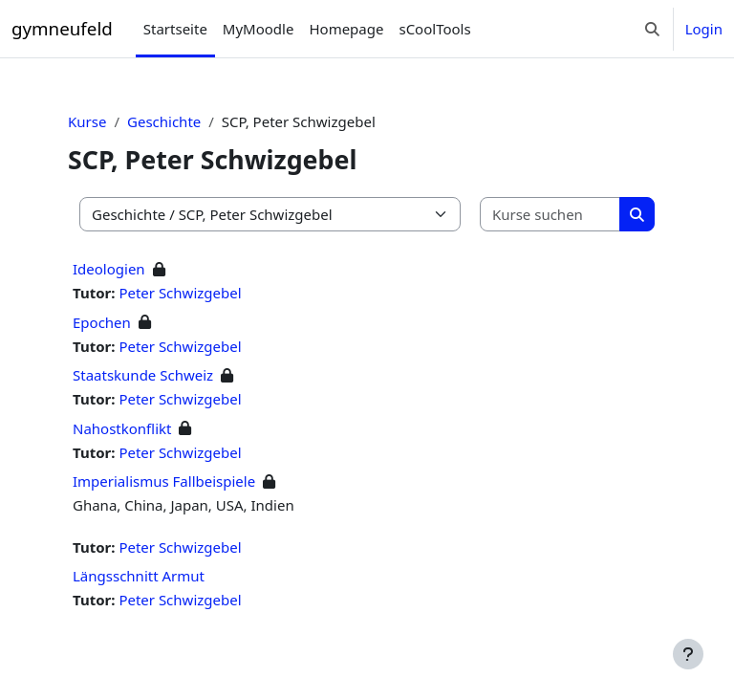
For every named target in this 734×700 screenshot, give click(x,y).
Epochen (102, 322)
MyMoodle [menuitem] (259, 29)
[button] (652, 29)
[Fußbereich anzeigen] (688, 654)
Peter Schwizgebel (180, 293)
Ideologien (109, 269)
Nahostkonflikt (122, 428)
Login (704, 29)
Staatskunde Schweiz (143, 375)
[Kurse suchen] (550, 215)
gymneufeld (62, 28)
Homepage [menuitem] (346, 29)
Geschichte (164, 121)
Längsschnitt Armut (139, 576)
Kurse (87, 121)
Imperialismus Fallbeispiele (164, 481)
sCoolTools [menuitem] (434, 29)
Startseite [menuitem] (175, 29)
